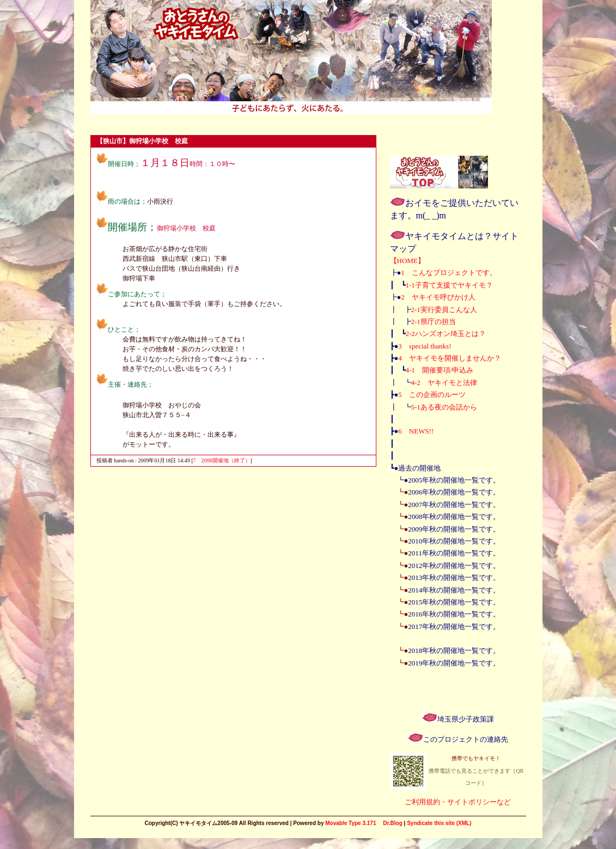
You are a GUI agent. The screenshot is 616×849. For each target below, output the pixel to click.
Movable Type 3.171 (350, 823)
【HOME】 (407, 261)
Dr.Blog (393, 823)
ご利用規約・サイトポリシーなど (458, 802)
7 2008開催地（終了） (222, 460)
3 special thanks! (425, 346)
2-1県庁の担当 (434, 322)
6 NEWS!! (416, 431)
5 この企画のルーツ (432, 395)
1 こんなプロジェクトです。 (449, 273)
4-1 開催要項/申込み (440, 370)
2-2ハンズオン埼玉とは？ (446, 334)
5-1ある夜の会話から (444, 407)
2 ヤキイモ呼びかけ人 (438, 297)
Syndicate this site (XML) (439, 823)
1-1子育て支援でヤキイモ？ (449, 285)
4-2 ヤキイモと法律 (444, 383)
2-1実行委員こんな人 (444, 310)
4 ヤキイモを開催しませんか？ (450, 358)
